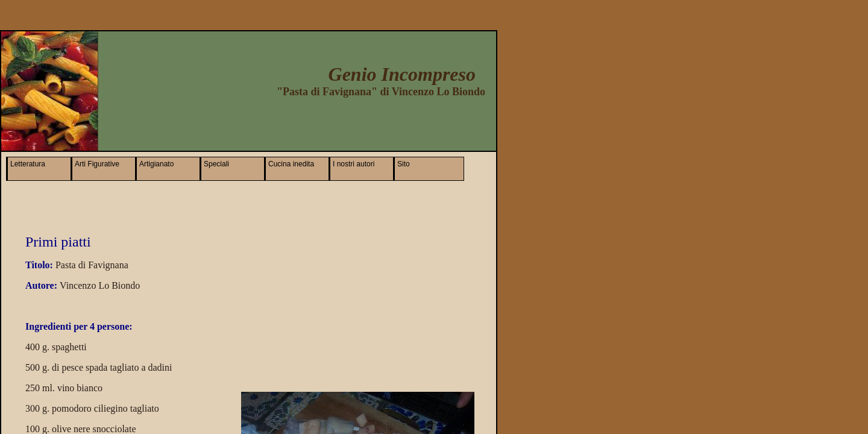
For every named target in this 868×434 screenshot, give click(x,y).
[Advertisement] (343, 121)
